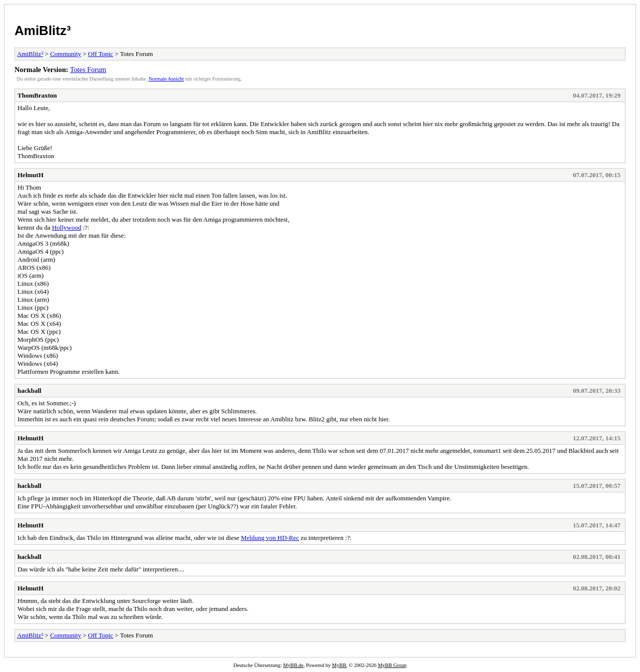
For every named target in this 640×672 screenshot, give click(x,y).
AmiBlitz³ (43, 31)
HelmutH (30, 175)
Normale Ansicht (166, 79)
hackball (29, 391)
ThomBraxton (37, 95)
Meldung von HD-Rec (270, 538)
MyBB (339, 665)
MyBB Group (392, 665)
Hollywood (67, 227)
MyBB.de (293, 665)
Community (65, 54)
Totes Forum (88, 70)
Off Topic (100, 54)
